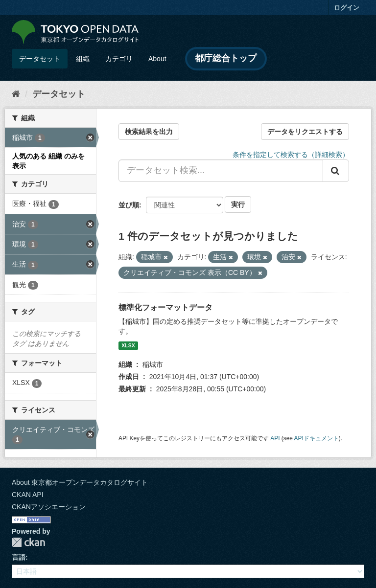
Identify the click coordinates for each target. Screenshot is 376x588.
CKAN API (28, 495)
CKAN (28, 542)
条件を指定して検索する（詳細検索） (291, 155)
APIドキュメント (317, 438)
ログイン (347, 8)
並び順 (129, 205)
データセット (40, 59)
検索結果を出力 (149, 132)
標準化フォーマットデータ (165, 307)
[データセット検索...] (221, 171)
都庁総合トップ (226, 58)
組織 (83, 59)
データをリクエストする (305, 132)
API (275, 438)
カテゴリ (119, 59)
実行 (238, 204)
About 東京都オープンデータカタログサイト (80, 482)
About (157, 59)
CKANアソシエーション (49, 507)
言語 (19, 557)
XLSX (128, 345)
